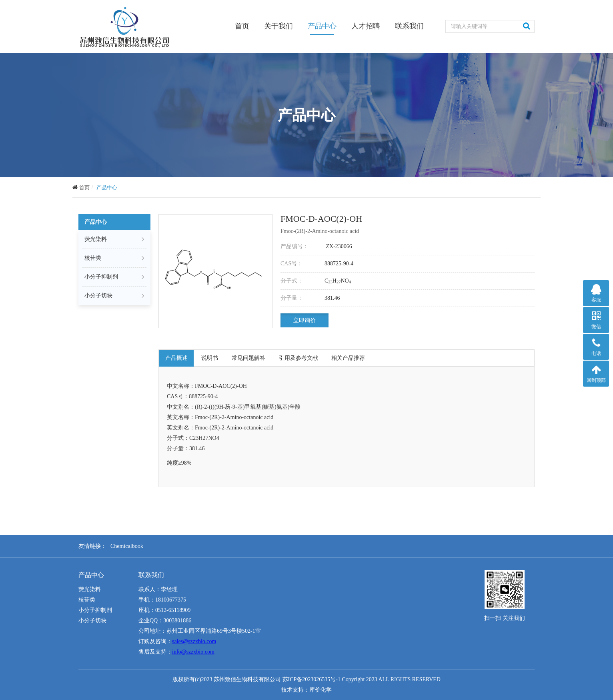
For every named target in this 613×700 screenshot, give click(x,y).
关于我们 (278, 26)
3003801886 (177, 621)
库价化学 (321, 690)
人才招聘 (366, 26)
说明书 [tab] (210, 358)
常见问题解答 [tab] (248, 358)
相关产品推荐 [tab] (349, 358)
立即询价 (304, 320)
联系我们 (409, 26)
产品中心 (322, 26)
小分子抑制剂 (114, 277)
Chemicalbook (127, 546)
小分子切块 (114, 296)
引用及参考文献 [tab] (298, 358)
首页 (242, 26)
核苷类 (114, 258)
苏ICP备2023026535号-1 (312, 679)
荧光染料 (114, 239)
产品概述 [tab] (176, 358)
